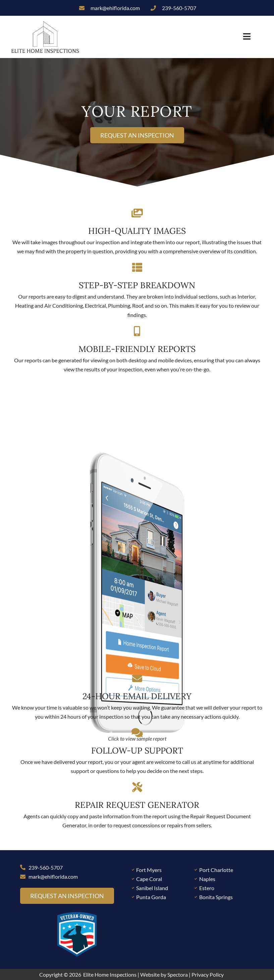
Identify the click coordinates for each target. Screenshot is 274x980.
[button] (168, 37)
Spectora (178, 974)
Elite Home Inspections (110, 974)
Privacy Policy (208, 974)
